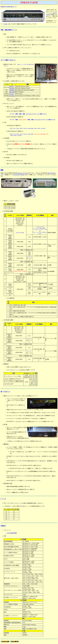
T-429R (5, 24)
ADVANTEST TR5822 (19, 175)
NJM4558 (12, 90)
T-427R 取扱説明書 (12, 533)
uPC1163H (12, 92)
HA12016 (12, 88)
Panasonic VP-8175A (23, 173)
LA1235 (12, 94)
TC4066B (12, 96)
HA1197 (12, 86)
